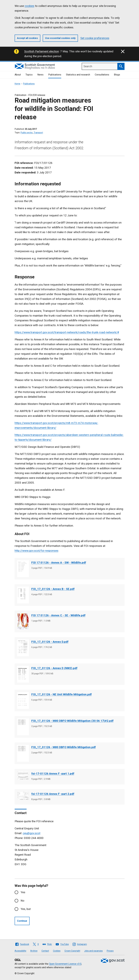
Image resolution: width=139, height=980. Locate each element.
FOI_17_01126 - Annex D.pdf (50, 642)
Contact (45, 951)
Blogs (117, 75)
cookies (29, 6)
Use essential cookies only (60, 38)
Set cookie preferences (95, 38)
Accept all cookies (27, 38)
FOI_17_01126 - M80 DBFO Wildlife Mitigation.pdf (64, 747)
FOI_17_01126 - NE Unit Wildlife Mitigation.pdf (62, 694)
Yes (23, 892)
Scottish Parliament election (42, 51)
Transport (38, 133)
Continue (22, 921)
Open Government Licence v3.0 (65, 964)
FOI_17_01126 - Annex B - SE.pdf (53, 589)
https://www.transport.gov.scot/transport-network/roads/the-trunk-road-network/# (67, 332)
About (18, 75)
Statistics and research (78, 75)
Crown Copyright (72, 951)
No (22, 901)
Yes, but (26, 909)
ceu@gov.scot (32, 833)
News (40, 75)
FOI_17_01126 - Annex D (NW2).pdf (54, 668)
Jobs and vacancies (93, 951)
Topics (29, 75)
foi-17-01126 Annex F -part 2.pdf (53, 794)
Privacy (110, 951)
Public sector (27, 133)
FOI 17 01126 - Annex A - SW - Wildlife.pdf (59, 563)
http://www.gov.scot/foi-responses (37, 551)
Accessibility (20, 951)
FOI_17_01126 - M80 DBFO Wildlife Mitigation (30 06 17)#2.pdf (72, 721)
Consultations (102, 75)
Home (17, 84)
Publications (55, 75)
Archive (34, 951)
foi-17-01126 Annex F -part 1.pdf (53, 774)
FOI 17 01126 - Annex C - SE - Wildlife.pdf (58, 615)
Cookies (57, 951)
